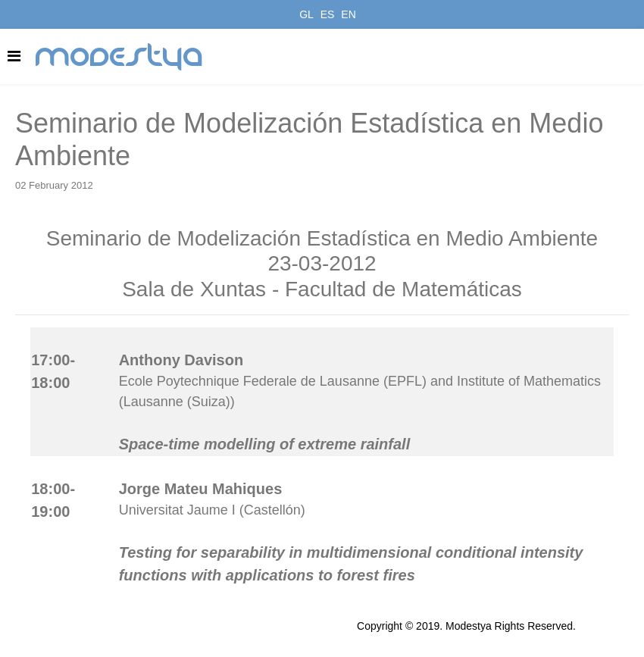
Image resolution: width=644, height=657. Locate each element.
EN (348, 14)
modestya (120, 57)
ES (328, 14)
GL (306, 14)
